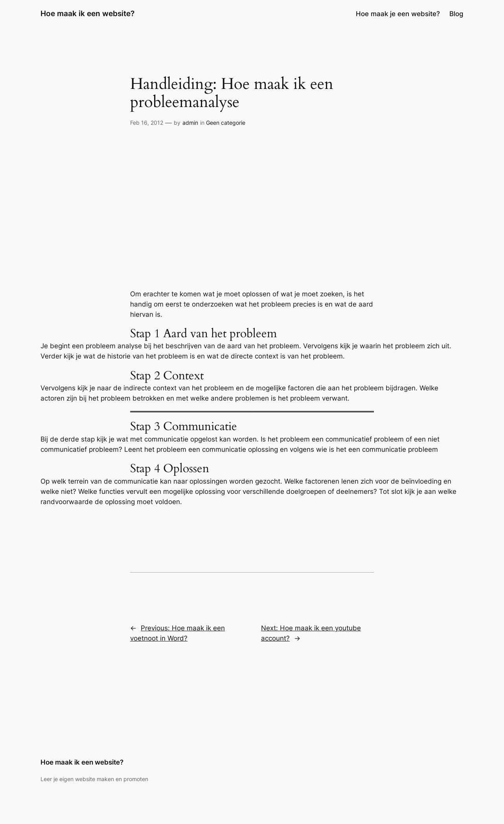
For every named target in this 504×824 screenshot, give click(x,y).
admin (190, 123)
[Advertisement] (252, 209)
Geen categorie (226, 123)
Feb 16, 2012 (147, 123)
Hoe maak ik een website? (87, 13)
